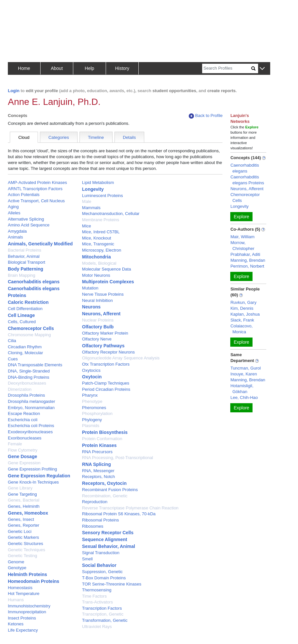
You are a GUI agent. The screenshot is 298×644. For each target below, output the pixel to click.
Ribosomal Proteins (101, 520)
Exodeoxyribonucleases (30, 432)
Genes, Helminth (24, 506)
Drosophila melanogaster (32, 401)
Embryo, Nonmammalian (31, 408)
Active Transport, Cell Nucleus (36, 201)
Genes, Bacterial (24, 500)
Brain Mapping (22, 275)
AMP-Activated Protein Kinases (37, 182)
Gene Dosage (22, 456)
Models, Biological (99, 263)
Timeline (96, 137)
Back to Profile (206, 116)
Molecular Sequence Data (107, 269)
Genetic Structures (26, 544)
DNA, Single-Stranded (29, 371)
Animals (15, 237)
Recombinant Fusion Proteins (110, 490)
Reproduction (95, 502)
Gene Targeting (22, 494)
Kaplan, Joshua (245, 314)
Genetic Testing (22, 556)
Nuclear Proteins (98, 320)
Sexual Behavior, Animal (109, 546)
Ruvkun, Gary (243, 302)
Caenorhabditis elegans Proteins (247, 180)
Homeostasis (20, 588)
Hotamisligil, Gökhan (242, 389)
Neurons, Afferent (101, 314)
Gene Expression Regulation (39, 476)
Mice (87, 226)
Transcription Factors (102, 608)
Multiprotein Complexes (108, 282)
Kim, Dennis (242, 308)
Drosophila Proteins (26, 395)
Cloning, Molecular (26, 353)
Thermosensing (97, 590)
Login (14, 91)
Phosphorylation (97, 413)
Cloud (24, 137)
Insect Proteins (22, 618)
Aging (13, 207)
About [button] (57, 68)
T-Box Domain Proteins (104, 578)
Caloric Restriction (28, 302)
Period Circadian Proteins (106, 389)
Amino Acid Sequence (29, 225)
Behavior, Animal (24, 256)
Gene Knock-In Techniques (33, 482)
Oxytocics (91, 370)
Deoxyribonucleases (27, 383)
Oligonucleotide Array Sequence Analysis (121, 358)
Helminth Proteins (27, 574)
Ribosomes (93, 526)
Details (130, 137)
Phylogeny (92, 420)
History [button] (122, 68)
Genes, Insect (21, 519)
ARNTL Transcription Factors (35, 189)
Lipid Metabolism (98, 182)
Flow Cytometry (23, 450)
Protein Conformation (102, 439)
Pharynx (90, 395)
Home (24, 68)
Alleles (14, 213)
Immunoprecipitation (27, 612)
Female (15, 444)
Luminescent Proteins (103, 196)
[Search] (227, 68)
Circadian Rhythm (25, 347)
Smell (88, 559)
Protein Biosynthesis (105, 432)
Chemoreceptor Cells (31, 328)
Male (87, 201)
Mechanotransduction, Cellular (111, 214)
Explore (241, 217)
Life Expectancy (23, 630)
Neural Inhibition (97, 300)
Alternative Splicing (26, 219)
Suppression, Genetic (102, 572)
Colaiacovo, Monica (241, 329)
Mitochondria (96, 257)
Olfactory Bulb (98, 327)
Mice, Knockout (97, 238)
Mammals (91, 208)
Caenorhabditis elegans (34, 282)
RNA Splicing (96, 464)
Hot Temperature (24, 594)
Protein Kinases (99, 445)
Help (89, 68)
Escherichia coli (23, 420)
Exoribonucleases (25, 438)
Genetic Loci (20, 531)
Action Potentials (24, 195)
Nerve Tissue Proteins (103, 294)
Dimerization (20, 389)
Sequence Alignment (105, 539)
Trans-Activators (97, 602)
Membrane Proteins (101, 220)
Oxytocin (92, 377)
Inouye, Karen (244, 374)
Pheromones (94, 408)
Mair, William (242, 237)
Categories (59, 137)
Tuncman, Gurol (245, 368)
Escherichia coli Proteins (31, 426)
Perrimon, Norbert (247, 266)
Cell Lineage (21, 315)
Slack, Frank (242, 320)
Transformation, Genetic (105, 620)
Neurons (91, 307)
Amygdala (17, 231)
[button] (262, 69)
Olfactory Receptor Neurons (108, 352)
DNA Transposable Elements (35, 365)
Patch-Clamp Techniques (106, 383)
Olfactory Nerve (97, 339)
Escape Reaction (24, 413)
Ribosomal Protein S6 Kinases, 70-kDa (119, 514)
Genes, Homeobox (28, 513)
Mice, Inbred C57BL (101, 232)
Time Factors (94, 596)
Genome (16, 562)
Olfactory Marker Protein (105, 333)
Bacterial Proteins (25, 250)
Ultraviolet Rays (97, 627)
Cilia (12, 341)
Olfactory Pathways (103, 346)
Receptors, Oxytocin (104, 483)
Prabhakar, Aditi (245, 254)
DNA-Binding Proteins (28, 377)
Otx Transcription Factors (106, 364)
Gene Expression (24, 463)
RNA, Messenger (98, 471)
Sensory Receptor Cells (108, 533)
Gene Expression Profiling (32, 469)
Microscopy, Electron (102, 250)
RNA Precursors (97, 452)
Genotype (17, 568)
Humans (16, 600)
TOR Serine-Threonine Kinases (112, 584)
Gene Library (20, 488)
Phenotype (92, 401)
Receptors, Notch (98, 477)
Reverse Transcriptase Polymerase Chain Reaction (130, 508)
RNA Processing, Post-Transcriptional (118, 458)
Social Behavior (99, 565)
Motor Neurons (96, 275)
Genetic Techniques (26, 550)
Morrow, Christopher (242, 246)
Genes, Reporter (24, 525)
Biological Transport (26, 262)
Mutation (90, 288)
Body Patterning (26, 269)
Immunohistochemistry (29, 606)
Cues (13, 359)
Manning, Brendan (248, 260)
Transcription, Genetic (103, 614)
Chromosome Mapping (29, 335)
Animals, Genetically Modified (40, 244)
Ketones (16, 624)
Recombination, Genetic (105, 496)
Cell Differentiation (25, 309)
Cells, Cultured (22, 322)
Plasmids (91, 426)
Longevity (93, 189)
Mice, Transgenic (98, 244)
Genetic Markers (23, 537)
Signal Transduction (101, 553)
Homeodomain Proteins (34, 581)
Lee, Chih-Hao (244, 397)
